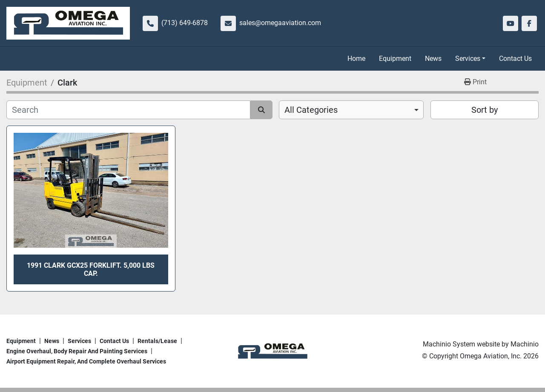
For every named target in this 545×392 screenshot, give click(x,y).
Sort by (485, 110)
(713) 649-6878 (185, 23)
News (433, 59)
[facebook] (529, 23)
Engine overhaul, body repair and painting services (77, 351)
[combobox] (351, 110)
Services (468, 59)
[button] (470, 59)
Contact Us (515, 59)
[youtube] (511, 23)
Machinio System (449, 344)
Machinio (525, 344)
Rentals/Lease (157, 341)
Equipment (395, 59)
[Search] (128, 110)
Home (356, 59)
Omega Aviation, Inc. (491, 356)
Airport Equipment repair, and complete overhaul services (86, 361)
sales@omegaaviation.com (280, 23)
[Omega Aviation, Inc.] (272, 351)
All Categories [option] (311, 110)
